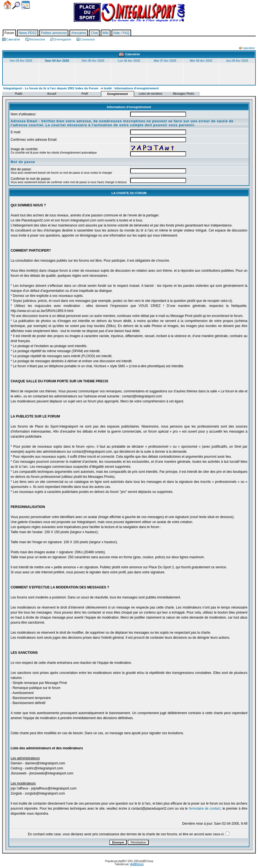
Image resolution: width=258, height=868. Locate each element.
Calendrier (26, 5)
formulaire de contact (205, 809)
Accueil (7, 5)
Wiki (106, 33)
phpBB (121, 861)
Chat (94, 33)
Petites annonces (54, 33)
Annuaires (79, 33)
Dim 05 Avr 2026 (93, 61)
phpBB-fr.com (137, 864)
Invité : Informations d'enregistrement (131, 88)
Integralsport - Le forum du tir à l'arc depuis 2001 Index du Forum (51, 88)
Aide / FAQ (121, 33)
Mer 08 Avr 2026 (201, 61)
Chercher (16, 5)
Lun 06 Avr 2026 (129, 61)
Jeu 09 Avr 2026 (237, 61)
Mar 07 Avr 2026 (165, 61)
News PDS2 (28, 33)
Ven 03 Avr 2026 (21, 61)
